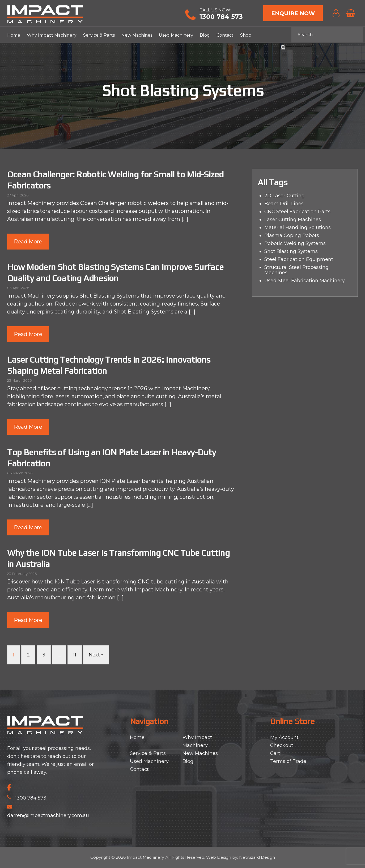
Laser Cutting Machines (293, 220)
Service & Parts (99, 35)
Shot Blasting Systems (291, 251)
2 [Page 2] (28, 655)
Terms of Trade (288, 761)
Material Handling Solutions (298, 227)
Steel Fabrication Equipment (299, 259)
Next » (96, 655)
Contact (225, 35)
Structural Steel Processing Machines (296, 270)
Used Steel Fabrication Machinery (305, 281)
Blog (205, 35)
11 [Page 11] (75, 655)
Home (14, 35)
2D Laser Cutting (285, 196)
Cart (275, 753)
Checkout (282, 745)
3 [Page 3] (44, 655)
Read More (28, 242)
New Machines (137, 35)
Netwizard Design (257, 857)
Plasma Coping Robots (292, 235)
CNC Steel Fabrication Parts (297, 212)
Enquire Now (293, 13)
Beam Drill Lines (284, 204)
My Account (284, 737)
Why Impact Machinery (52, 35)
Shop (246, 35)
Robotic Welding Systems (295, 243)
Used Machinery (176, 35)
